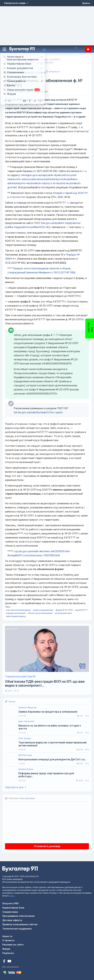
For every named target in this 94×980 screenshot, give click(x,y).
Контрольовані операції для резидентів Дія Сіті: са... (52, 759)
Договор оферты (12, 920)
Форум (6, 949)
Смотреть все (16, 787)
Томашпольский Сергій (20, 677)
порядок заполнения (16, 613)
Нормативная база (13, 908)
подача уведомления (43, 610)
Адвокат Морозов (27, 708)
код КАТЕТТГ (81, 610)
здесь (12, 896)
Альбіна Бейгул (26, 769)
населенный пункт (63, 613)
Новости (7, 936)
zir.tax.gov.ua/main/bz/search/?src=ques (38, 412)
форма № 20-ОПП (64, 610)
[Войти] (86, 3)
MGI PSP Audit (25, 755)
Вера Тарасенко (26, 721)
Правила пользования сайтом (20, 924)
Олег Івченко (25, 738)
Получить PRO (11, 903)
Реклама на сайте (13, 945)
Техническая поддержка (17, 929)
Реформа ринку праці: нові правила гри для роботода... (46, 775)
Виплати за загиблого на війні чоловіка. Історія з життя (50, 727)
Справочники (10, 912)
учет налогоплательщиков (18, 610)
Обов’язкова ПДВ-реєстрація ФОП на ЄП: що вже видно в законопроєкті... (45, 683)
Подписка (88, 49)
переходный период (16, 616)
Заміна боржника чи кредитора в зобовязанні (48, 712)
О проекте (8, 940)
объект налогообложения (40, 613)
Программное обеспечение (19, 916)
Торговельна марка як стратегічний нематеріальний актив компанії (53, 744)
